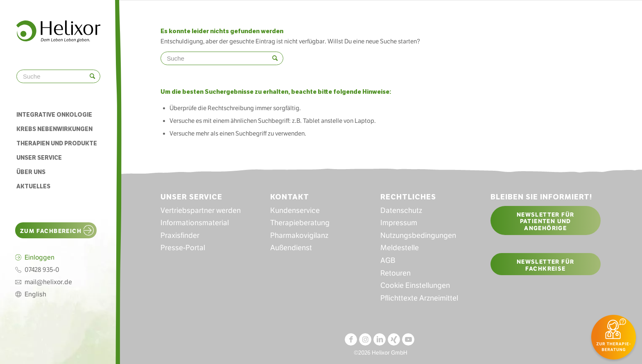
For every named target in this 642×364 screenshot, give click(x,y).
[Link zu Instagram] (365, 339)
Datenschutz (401, 210)
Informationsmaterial (195, 223)
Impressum (399, 223)
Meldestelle (400, 248)
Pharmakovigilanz (299, 235)
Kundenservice (295, 210)
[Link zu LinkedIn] (380, 339)
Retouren (396, 273)
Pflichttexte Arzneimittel (419, 298)
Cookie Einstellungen (415, 285)
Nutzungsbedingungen (418, 235)
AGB (388, 260)
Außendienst (291, 248)
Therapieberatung (300, 223)
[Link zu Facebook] (351, 339)
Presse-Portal (183, 248)
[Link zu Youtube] (408, 339)
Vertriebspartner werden (201, 210)
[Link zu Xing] (394, 339)
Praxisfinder (180, 235)
